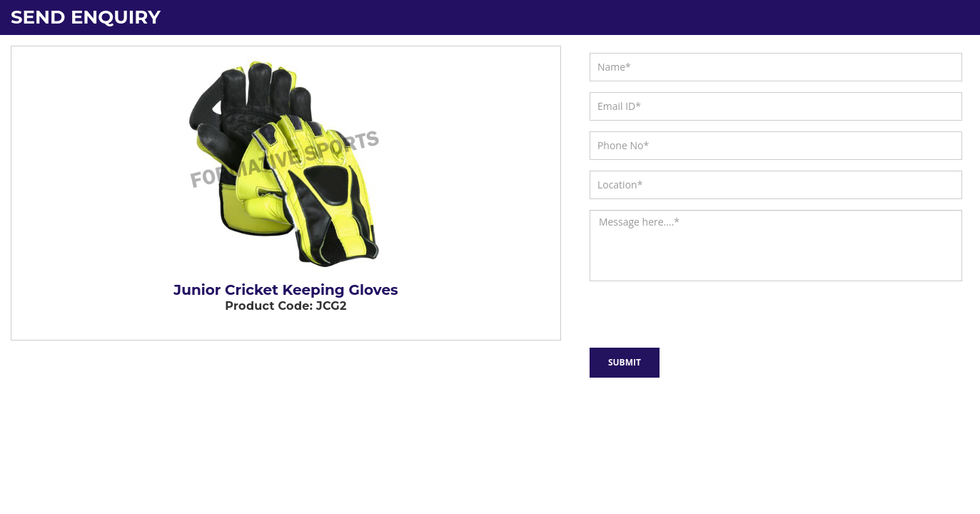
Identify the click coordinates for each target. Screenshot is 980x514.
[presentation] (666, 312)
